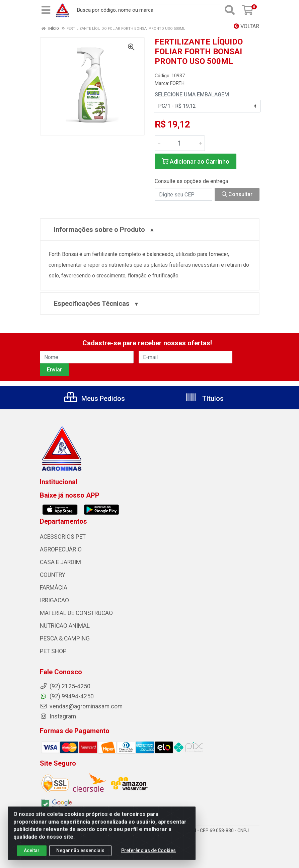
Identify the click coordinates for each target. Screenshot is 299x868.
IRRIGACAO (54, 600)
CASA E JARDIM (60, 562)
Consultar (237, 194)
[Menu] (46, 10)
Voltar (246, 26)
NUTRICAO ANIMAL (65, 626)
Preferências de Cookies (148, 856)
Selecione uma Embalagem (192, 95)
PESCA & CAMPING (65, 638)
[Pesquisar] (230, 10)
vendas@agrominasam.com (81, 706)
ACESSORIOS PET (63, 537)
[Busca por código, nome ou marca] (146, 10)
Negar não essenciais (80, 856)
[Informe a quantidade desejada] (180, 143)
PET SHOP (53, 651)
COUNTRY (53, 575)
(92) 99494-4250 (67, 696)
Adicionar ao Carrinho (196, 161)
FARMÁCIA (54, 588)
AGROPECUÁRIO (61, 549)
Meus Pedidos (95, 399)
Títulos (204, 399)
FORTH (177, 83)
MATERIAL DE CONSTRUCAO (76, 613)
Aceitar (32, 856)
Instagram (58, 716)
